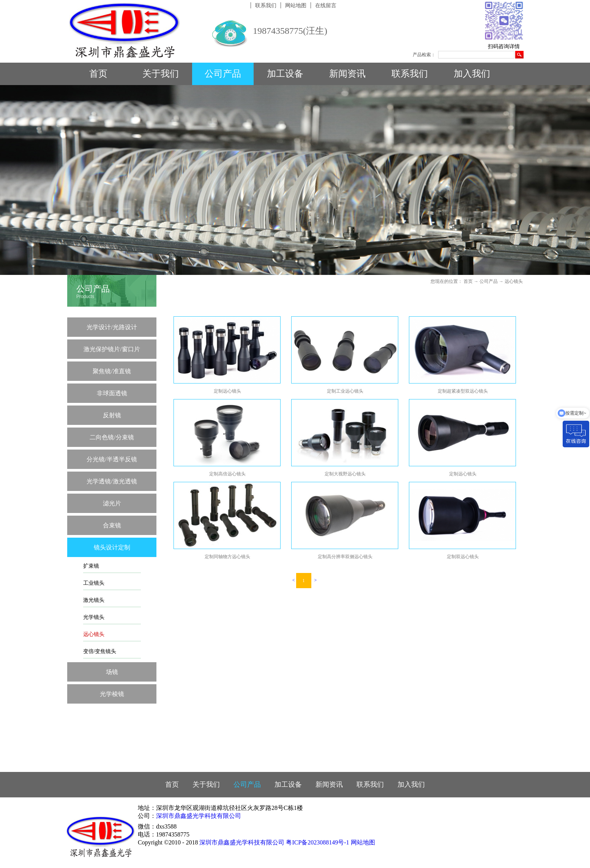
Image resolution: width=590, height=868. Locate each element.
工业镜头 (94, 583)
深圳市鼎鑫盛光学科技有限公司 (199, 816)
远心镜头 (94, 634)
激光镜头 (94, 600)
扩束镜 (91, 566)
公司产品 (489, 281)
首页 (98, 74)
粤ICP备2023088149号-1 (317, 842)
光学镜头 (94, 617)
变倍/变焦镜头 (100, 651)
